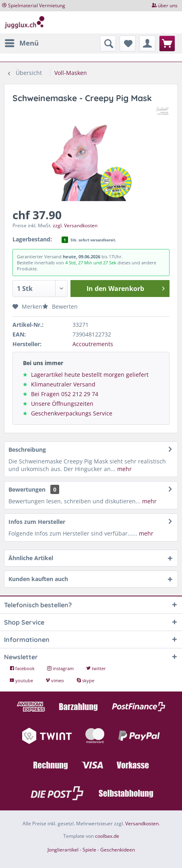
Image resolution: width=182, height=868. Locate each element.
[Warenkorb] (167, 44)
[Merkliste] (128, 44)
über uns (168, 5)
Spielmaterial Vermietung (37, 5)
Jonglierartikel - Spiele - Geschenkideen (91, 850)
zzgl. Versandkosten (75, 225)
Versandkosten (142, 823)
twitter (96, 668)
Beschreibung (27, 450)
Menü (22, 42)
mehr (124, 469)
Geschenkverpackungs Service (72, 413)
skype (85, 680)
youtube (22, 680)
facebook (23, 668)
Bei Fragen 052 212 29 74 (65, 394)
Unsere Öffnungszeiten (62, 404)
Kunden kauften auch (38, 579)
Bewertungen (27, 489)
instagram (61, 668)
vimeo (55, 680)
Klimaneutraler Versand (63, 384)
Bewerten (60, 306)
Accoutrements (93, 344)
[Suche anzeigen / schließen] (108, 44)
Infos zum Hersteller (37, 522)
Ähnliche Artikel (31, 558)
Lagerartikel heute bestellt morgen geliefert (90, 375)
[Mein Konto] (147, 44)
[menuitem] (21, 43)
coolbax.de (107, 836)
